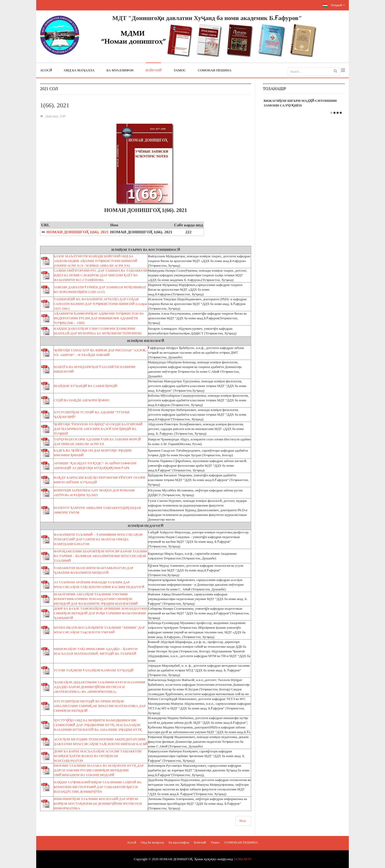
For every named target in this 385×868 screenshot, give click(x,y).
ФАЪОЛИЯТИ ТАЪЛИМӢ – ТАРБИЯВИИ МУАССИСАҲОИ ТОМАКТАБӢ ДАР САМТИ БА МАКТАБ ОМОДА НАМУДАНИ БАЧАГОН (98, 539)
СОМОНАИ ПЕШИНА (241, 842)
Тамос (215, 842)
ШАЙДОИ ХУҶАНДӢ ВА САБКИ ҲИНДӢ (85, 386)
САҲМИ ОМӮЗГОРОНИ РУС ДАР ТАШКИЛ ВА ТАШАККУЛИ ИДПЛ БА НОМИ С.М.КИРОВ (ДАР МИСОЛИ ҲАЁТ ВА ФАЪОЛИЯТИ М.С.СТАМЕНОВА (101, 275)
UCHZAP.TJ (242, 859)
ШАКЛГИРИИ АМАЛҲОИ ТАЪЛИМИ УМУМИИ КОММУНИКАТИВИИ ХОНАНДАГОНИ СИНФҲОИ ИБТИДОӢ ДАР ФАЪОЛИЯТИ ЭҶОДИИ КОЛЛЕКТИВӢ (96, 599)
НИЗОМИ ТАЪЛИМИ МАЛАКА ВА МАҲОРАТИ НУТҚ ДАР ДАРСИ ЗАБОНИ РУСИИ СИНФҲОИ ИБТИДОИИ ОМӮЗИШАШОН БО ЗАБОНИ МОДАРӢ (99, 770)
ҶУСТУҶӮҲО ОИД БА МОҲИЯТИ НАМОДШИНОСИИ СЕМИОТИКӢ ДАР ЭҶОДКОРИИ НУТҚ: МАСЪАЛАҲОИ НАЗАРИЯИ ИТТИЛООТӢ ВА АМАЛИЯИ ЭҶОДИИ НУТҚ (98, 725)
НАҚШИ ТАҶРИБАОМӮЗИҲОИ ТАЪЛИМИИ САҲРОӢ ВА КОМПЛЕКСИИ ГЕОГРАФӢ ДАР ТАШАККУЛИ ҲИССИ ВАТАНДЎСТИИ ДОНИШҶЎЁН (98, 787)
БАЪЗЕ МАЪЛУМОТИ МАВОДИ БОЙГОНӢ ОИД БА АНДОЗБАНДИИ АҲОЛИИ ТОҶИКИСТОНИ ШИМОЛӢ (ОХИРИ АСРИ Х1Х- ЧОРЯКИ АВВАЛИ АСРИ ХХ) (95, 261)
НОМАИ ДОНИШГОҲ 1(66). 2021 (77, 232)
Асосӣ (131, 842)
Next (243, 821)
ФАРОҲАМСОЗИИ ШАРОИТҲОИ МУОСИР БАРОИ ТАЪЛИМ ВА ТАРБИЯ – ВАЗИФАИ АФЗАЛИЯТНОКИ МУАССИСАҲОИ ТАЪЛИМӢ (100, 556)
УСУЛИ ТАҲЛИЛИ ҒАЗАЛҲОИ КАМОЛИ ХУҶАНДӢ (94, 670)
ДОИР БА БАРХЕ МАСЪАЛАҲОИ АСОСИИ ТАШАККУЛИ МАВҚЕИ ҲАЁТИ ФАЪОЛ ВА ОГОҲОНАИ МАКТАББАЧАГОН (98, 756)
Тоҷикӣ (334, 5)
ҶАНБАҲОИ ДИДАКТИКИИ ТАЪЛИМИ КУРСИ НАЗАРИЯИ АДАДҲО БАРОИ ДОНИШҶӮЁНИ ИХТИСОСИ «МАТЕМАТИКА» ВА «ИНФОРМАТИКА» (99, 687)
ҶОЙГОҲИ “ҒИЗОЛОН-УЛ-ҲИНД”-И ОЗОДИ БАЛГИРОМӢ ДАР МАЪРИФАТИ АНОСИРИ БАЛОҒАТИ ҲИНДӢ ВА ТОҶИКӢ (98, 429)
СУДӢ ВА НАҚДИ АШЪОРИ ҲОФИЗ (81, 400)
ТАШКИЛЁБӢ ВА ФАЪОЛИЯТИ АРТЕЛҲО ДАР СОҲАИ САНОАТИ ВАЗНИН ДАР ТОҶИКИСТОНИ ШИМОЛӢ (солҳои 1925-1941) (100, 304)
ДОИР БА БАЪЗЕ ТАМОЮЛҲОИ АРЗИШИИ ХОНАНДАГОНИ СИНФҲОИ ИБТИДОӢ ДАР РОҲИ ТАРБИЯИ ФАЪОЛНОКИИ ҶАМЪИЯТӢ (100, 613)
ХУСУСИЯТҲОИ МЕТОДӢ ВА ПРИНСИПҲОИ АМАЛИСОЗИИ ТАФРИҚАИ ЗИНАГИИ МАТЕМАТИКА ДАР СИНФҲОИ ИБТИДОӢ (100, 706)
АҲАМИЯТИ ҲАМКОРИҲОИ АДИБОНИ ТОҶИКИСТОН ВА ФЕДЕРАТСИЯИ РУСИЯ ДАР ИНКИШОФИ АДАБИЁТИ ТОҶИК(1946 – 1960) (99, 318)
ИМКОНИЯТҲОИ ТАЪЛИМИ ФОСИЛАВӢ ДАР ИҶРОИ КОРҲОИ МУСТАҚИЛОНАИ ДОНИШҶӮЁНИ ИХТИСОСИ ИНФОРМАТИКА (98, 804)
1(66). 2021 (55, 105)
